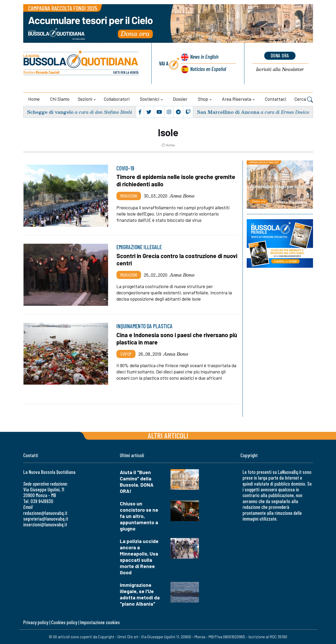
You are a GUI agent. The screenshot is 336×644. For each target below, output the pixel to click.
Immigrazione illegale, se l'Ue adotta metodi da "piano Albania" (140, 594)
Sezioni (85, 99)
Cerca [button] (304, 100)
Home (34, 99)
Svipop (126, 354)
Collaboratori (117, 99)
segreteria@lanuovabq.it (46, 519)
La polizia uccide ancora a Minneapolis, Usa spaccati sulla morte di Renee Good (139, 557)
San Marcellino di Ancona (228, 112)
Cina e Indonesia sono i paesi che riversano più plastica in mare (177, 338)
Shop (203, 99)
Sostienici (150, 99)
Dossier (180, 99)
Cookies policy (64, 622)
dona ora (280, 56)
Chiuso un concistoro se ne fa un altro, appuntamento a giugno (139, 516)
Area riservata (237, 99)
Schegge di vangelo (50, 112)
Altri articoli (168, 435)
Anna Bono (182, 196)
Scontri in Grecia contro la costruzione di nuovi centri (177, 259)
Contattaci (276, 99)
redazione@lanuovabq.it (45, 513)
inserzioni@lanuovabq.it (45, 524)
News (204, 57)
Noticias (208, 69)
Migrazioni (129, 196)
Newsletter (280, 70)
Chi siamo (60, 99)
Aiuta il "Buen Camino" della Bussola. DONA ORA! (137, 482)
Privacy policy (36, 622)
